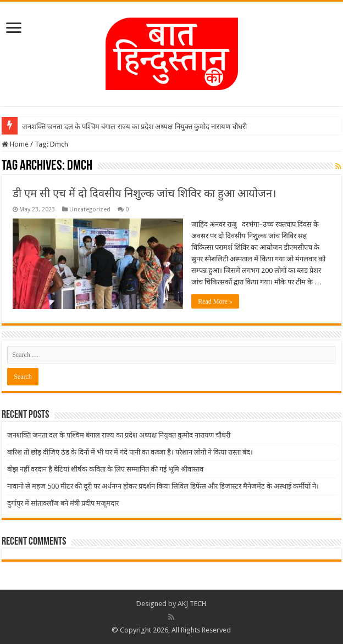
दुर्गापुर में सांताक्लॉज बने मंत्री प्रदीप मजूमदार (63, 503)
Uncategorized (90, 209)
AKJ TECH (192, 604)
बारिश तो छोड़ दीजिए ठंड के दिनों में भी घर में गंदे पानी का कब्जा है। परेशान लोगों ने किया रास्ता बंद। (130, 452)
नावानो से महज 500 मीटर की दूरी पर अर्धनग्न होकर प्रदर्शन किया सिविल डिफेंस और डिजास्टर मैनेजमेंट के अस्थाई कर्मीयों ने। (163, 486)
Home (15, 144)
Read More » (215, 301)
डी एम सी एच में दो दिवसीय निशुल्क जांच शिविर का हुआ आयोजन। (145, 193)
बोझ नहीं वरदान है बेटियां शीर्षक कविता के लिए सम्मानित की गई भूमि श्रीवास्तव (105, 469)
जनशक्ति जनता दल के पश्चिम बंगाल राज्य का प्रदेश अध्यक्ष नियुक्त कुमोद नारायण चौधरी (134, 127)
